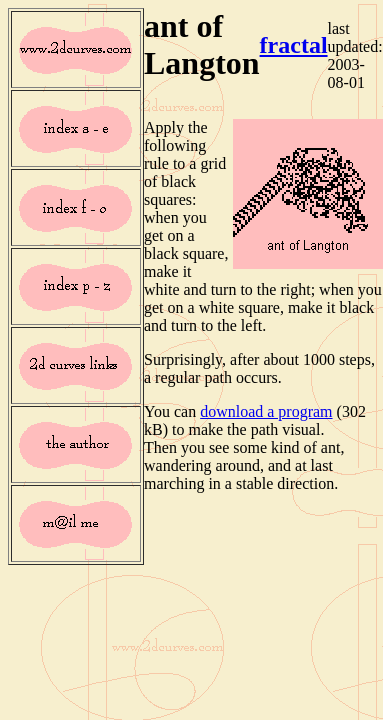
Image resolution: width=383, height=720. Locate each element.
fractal (294, 45)
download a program (266, 411)
